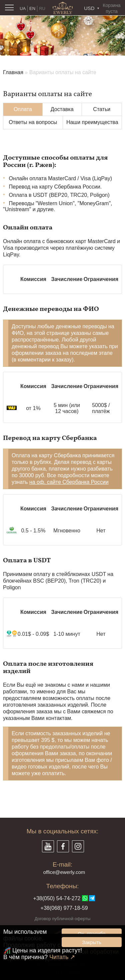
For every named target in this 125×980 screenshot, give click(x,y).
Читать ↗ (62, 957)
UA (23, 8)
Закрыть (92, 942)
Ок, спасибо (91, 934)
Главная (13, 72)
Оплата (23, 109)
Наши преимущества (92, 122)
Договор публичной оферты (63, 919)
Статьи (102, 109)
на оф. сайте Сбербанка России (69, 482)
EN (32, 8)
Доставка (62, 109)
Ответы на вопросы (33, 122)
